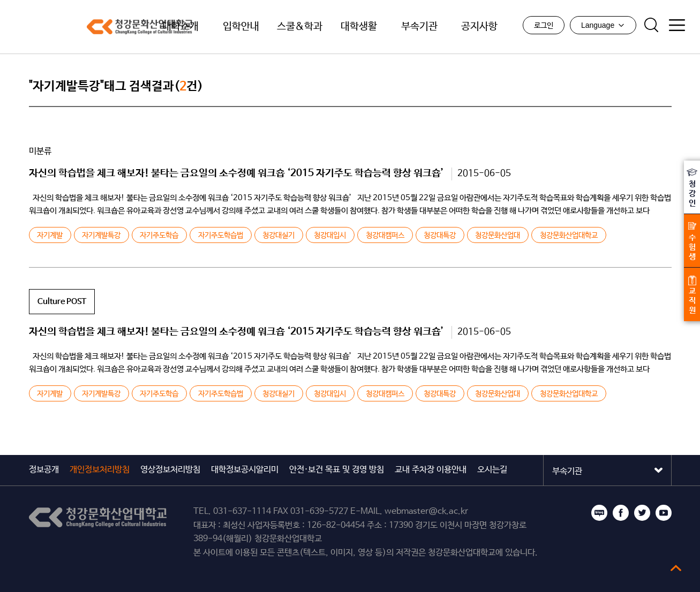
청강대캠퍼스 (385, 236)
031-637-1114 (242, 511)
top (676, 568)
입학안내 (241, 27)
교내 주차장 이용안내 (431, 470)
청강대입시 (330, 236)
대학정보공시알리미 (245, 470)
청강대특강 (440, 236)
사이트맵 (676, 26)
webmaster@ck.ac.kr (426, 511)
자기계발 (50, 236)
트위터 (642, 513)
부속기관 (419, 27)
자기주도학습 (159, 236)
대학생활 (359, 27)
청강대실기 (279, 236)
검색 (650, 26)
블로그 (599, 513)
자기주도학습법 (221, 236)
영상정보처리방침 (170, 470)
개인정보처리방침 (100, 470)
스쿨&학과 (300, 27)
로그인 (543, 27)
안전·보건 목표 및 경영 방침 (337, 470)
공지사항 (479, 27)
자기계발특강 (101, 236)
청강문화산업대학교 (80, 27)
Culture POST (62, 302)
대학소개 (180, 27)
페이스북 (621, 513)
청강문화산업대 (498, 236)
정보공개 (44, 470)
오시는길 (492, 470)
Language (602, 26)
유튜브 (664, 513)
